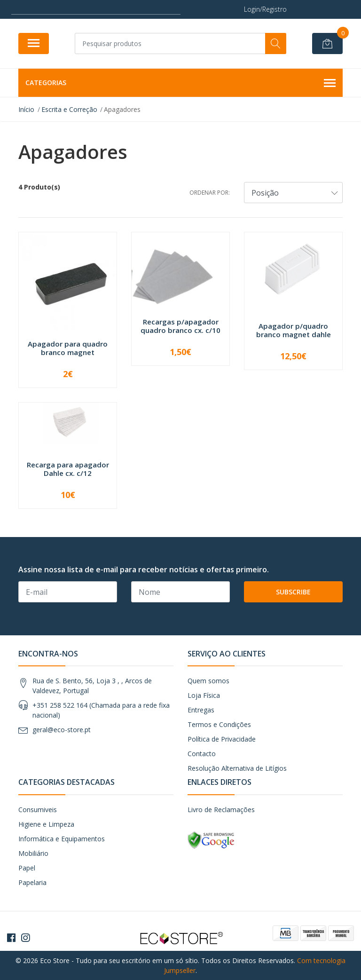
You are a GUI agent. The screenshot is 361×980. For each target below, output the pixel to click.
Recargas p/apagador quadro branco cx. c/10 (180, 326)
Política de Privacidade (222, 739)
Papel (27, 868)
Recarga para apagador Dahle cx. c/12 (68, 469)
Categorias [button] (180, 83)
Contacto (202, 754)
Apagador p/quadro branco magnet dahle (294, 330)
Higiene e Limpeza (46, 824)
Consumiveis (38, 810)
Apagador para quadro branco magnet (68, 348)
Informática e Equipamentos (62, 839)
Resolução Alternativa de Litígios (237, 768)
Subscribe (293, 592)
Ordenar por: (210, 193)
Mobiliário (33, 853)
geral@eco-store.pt (62, 730)
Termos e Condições (219, 724)
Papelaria (32, 882)
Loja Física (204, 695)
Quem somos (208, 681)
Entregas (201, 710)
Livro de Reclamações (221, 810)
